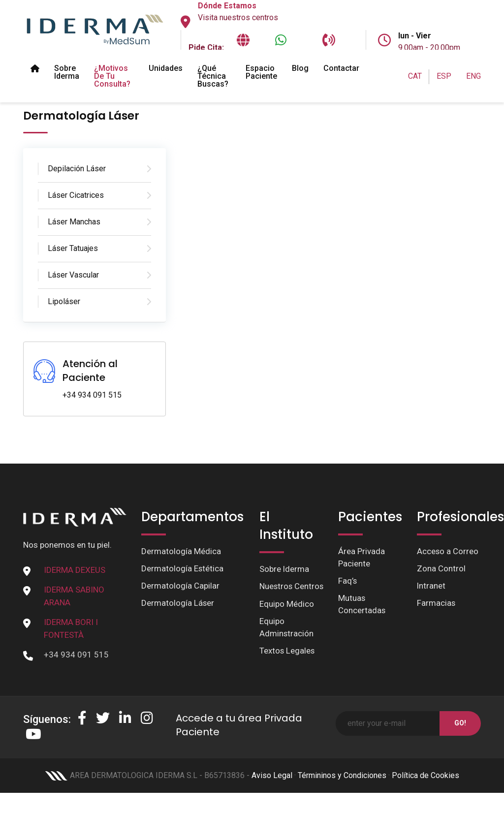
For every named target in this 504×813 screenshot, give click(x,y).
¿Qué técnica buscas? (213, 76)
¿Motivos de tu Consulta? (112, 76)
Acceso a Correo (448, 551)
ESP (444, 76)
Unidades (166, 68)
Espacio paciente (261, 72)
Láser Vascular (73, 275)
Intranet (431, 586)
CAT (415, 76)
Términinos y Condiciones (342, 784)
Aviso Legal (272, 784)
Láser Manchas (74, 222)
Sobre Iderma (67, 72)
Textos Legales (287, 664)
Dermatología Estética (183, 568)
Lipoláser (64, 301)
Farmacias (436, 603)
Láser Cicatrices (76, 195)
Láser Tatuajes (73, 248)
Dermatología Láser (178, 603)
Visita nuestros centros (238, 17)
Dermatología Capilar (180, 586)
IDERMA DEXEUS (75, 570)
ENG (473, 76)
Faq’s (348, 581)
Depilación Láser (77, 169)
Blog (300, 68)
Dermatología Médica (181, 551)
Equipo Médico (287, 617)
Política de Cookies (425, 784)
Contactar (341, 68)
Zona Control (441, 568)
